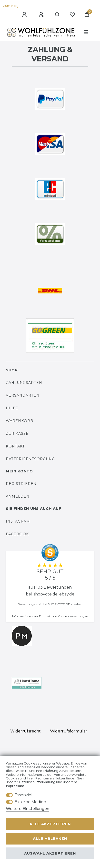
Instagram (18, 521)
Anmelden (18, 496)
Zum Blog (11, 6)
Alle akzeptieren (50, 824)
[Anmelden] (25, 15)
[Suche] (57, 15)
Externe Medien (30, 802)
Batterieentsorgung (30, 459)
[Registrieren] (42, 15)
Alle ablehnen (50, 839)
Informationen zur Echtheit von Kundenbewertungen (50, 616)
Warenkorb (20, 421)
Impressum (15, 786)
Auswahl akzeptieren (50, 853)
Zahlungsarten (24, 383)
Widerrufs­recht (25, 731)
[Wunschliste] (72, 15)
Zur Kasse (17, 434)
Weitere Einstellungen (28, 809)
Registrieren (21, 484)
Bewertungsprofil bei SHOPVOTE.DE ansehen (50, 604)
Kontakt (15, 446)
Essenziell (24, 795)
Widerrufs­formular (69, 731)
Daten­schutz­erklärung (37, 782)
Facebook (17, 534)
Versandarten (23, 395)
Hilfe (12, 408)
